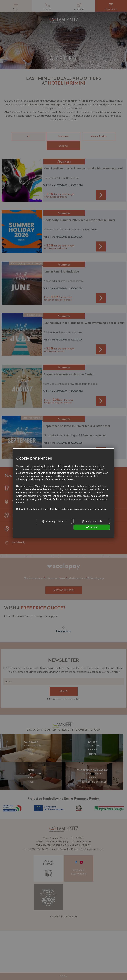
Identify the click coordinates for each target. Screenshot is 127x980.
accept (92, 527)
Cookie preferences (54, 521)
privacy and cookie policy (93, 509)
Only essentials (92, 521)
